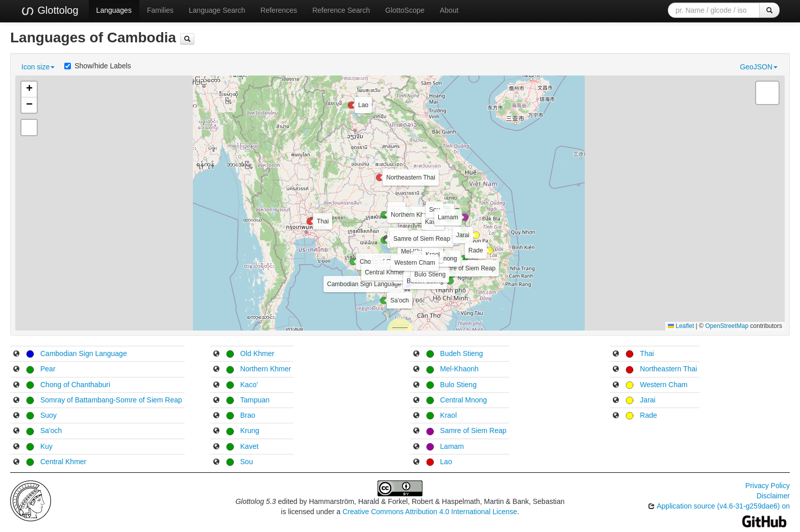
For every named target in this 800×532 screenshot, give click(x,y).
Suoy (48, 415)
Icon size (38, 67)
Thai (647, 353)
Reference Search (341, 10)
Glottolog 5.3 (255, 501)
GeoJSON (759, 67)
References (279, 10)
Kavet (249, 446)
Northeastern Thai (668, 369)
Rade (648, 415)
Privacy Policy (768, 486)
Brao (248, 415)
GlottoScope (405, 10)
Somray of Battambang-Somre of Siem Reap (111, 400)
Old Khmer (257, 353)
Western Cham (664, 385)
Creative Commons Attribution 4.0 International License (430, 512)
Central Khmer (63, 462)
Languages (114, 10)
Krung (250, 430)
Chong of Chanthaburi (75, 385)
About (449, 10)
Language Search (217, 10)
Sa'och (51, 430)
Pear (48, 369)
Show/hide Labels (98, 66)
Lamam (452, 446)
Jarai (647, 400)
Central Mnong (464, 400)
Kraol (449, 415)
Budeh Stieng (462, 353)
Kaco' (249, 385)
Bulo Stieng (459, 385)
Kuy (46, 446)
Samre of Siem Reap (473, 430)
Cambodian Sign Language (84, 353)
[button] (408, 284)
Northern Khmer (266, 369)
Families (160, 10)
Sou (247, 462)
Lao (446, 462)
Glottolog (49, 11)
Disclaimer (773, 496)
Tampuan (255, 400)
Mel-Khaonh (460, 369)
